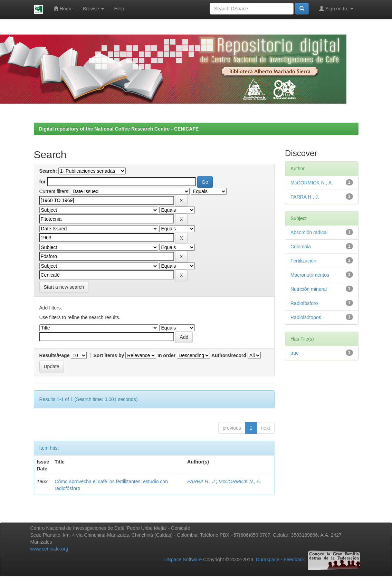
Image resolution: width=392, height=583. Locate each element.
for (43, 182)
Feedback (294, 560)
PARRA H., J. (202, 481)
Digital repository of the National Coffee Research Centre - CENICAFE (119, 129)
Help (119, 9)
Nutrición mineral (309, 289)
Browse (93, 9)
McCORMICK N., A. (240, 481)
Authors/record (229, 355)
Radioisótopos (306, 317)
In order (166, 355)
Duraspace (268, 560)
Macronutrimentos (310, 275)
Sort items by (109, 355)
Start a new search (64, 287)
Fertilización (303, 261)
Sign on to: (336, 8)
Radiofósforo (304, 303)
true (295, 353)
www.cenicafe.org (49, 549)
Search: (48, 171)
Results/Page (55, 355)
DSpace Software (183, 560)
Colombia (301, 247)
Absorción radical (309, 232)
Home (63, 8)
